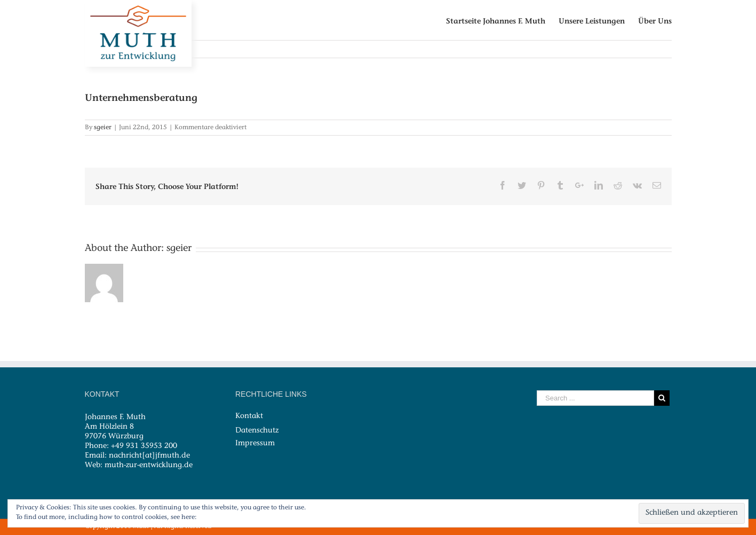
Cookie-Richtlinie (225, 517)
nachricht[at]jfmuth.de (149, 456)
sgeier (103, 128)
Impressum (255, 443)
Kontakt (249, 416)
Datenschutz (257, 430)
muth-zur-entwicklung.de (149, 466)
